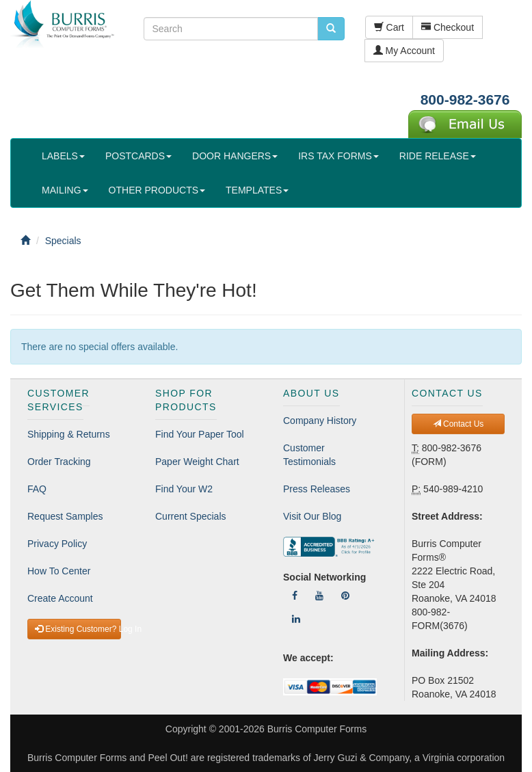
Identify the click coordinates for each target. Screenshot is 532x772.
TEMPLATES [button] (257, 190)
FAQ (37, 489)
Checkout (448, 27)
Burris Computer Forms (317, 729)
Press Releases (317, 489)
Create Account (60, 598)
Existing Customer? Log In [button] (78, 629)
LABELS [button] (63, 156)
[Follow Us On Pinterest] (345, 596)
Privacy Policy (57, 544)
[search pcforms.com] (331, 29)
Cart (389, 27)
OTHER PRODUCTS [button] (157, 190)
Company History (320, 421)
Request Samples (65, 516)
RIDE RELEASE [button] (438, 156)
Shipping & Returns (69, 434)
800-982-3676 (465, 99)
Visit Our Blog (312, 516)
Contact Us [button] (458, 424)
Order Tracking (59, 462)
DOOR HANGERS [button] (235, 156)
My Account (404, 51)
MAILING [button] (65, 190)
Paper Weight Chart (197, 462)
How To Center (59, 571)
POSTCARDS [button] (138, 156)
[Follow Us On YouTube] (319, 596)
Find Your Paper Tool (200, 434)
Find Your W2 (184, 489)
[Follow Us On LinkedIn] (296, 619)
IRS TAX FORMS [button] (338, 156)
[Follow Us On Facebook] (295, 596)
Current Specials (191, 516)
